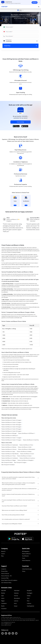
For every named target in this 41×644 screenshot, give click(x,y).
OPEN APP (35, 2)
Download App (20, 122)
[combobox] (20, 27)
